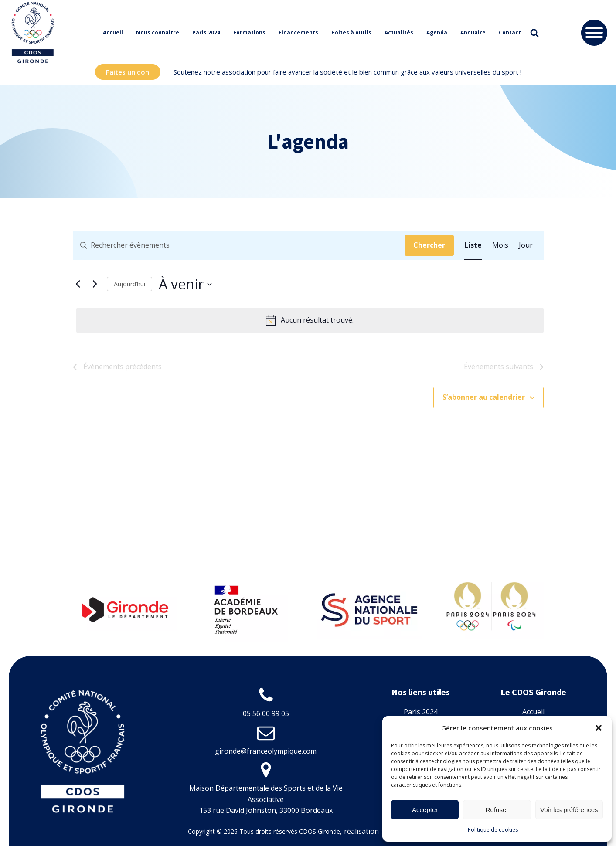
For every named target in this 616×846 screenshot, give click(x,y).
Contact (510, 32)
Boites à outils (351, 32)
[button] (599, 728)
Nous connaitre (158, 32)
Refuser (497, 810)
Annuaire (473, 32)
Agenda (437, 32)
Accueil (113, 32)
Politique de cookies (493, 830)
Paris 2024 (206, 32)
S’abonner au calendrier (484, 397)
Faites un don (128, 72)
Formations (249, 32)
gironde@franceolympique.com (266, 751)
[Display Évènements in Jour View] (526, 245)
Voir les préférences (569, 810)
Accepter (425, 810)
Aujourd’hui (129, 284)
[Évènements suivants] (95, 284)
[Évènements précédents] (78, 284)
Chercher (429, 245)
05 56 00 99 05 (266, 713)
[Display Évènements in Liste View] (473, 245)
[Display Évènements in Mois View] (500, 245)
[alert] (310, 320)
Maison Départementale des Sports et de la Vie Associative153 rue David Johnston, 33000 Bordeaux (266, 799)
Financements (298, 32)
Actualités (399, 32)
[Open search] (534, 33)
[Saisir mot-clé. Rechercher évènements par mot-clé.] (239, 245)
